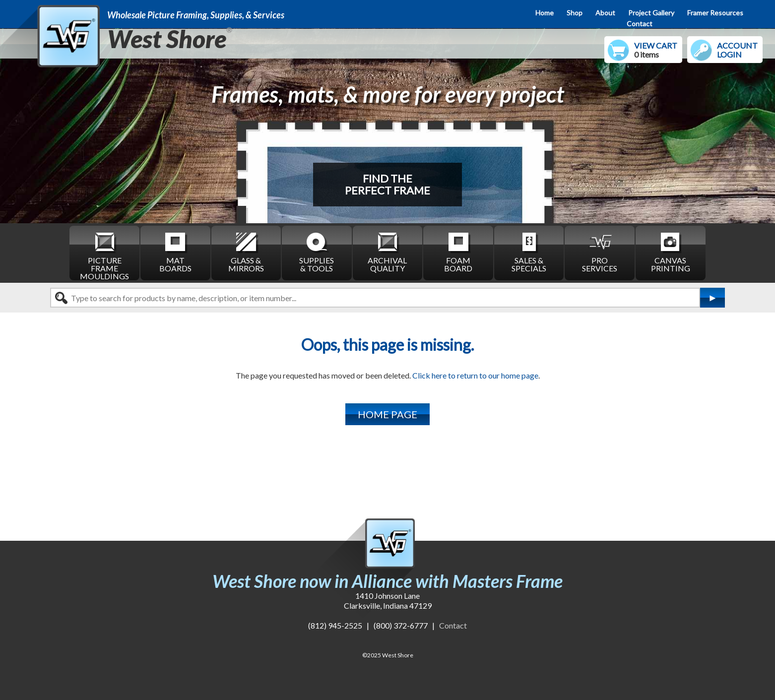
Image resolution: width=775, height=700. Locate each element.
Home (545, 13)
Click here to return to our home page (475, 375)
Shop (575, 13)
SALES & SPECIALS (529, 252)
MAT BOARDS (175, 252)
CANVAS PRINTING (671, 252)
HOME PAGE (387, 414)
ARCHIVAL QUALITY (387, 252)
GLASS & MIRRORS (246, 252)
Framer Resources (715, 13)
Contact (640, 24)
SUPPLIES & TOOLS (317, 252)
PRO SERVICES (600, 252)
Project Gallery (651, 13)
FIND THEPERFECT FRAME (387, 184)
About (605, 13)
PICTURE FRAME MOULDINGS (104, 255)
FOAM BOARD (458, 252)
